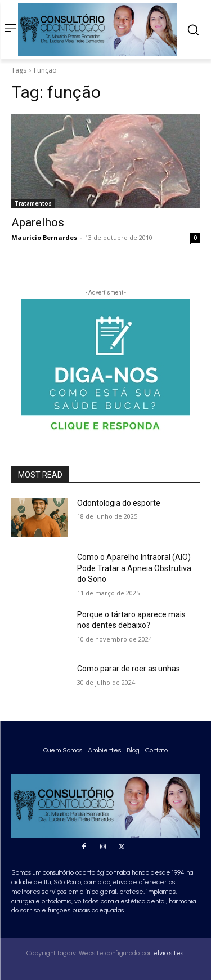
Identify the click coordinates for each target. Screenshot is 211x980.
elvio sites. (169, 953)
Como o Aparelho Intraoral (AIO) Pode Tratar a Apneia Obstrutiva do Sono (134, 568)
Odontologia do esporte (119, 503)
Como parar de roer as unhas (129, 669)
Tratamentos (33, 203)
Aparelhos (38, 222)
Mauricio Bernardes (44, 237)
